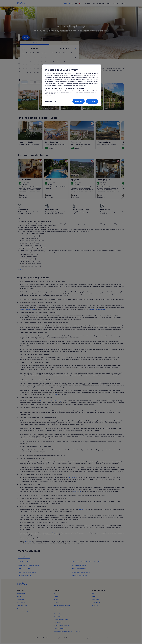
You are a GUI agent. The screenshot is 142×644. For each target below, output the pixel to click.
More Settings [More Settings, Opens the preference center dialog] (50, 101)
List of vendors (49, 95)
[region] (72, 85)
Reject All (79, 101)
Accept (92, 101)
